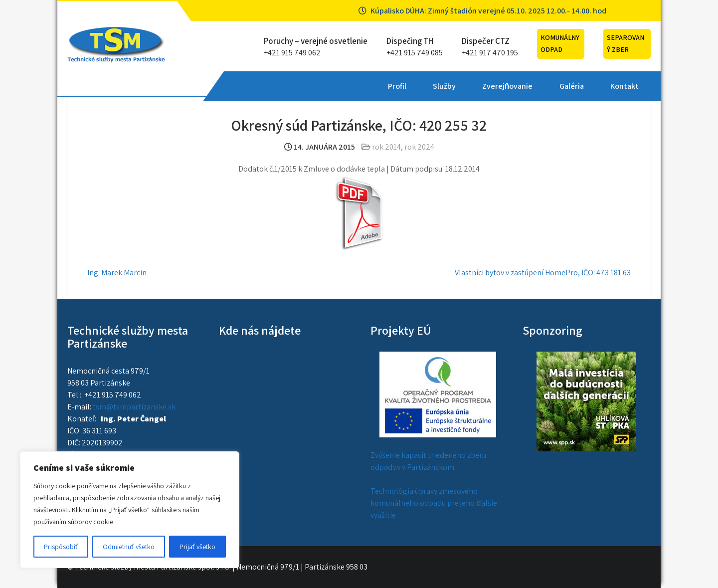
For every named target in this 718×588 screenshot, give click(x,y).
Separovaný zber (626, 43)
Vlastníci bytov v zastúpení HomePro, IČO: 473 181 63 (543, 273)
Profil (248, 86)
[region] (130, 510)
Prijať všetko (197, 547)
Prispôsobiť (61, 547)
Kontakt (474, 86)
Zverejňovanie (358, 86)
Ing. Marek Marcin (117, 273)
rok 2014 (386, 147)
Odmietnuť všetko (128, 547)
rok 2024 (419, 147)
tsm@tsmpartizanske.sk (134, 407)
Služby (295, 86)
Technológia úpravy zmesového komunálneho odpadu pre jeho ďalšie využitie (434, 503)
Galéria (422, 86)
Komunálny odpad (560, 43)
